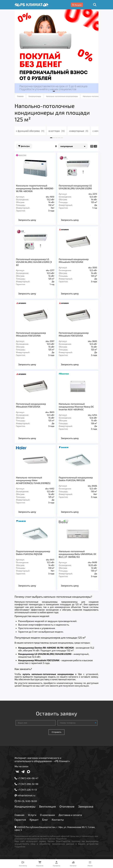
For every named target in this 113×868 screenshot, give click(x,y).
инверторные (79, 131)
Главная (19, 815)
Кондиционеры (25, 806)
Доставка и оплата (70, 815)
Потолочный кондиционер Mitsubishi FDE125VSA (74, 334)
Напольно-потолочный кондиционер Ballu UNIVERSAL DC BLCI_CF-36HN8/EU (78, 554)
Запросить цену (27, 220)
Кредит (34, 820)
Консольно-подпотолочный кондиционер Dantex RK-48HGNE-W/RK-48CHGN (35, 188)
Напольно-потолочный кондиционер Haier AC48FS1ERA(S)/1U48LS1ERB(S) (33, 480)
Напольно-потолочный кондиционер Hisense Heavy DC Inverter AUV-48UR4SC (76, 407)
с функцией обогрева (30, 131)
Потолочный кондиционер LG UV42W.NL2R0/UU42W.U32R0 (75, 187)
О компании (47, 815)
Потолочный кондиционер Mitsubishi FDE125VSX (31, 405)
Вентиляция (47, 806)
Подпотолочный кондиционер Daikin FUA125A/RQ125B (33, 553)
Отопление (67, 806)
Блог (45, 820)
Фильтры (24, 146)
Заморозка (86, 806)
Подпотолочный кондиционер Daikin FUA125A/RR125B (76, 479)
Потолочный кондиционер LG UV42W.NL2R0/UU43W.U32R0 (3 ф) (34, 262)
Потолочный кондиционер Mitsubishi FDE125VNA (31, 334)
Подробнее (61, 839)
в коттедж (57, 131)
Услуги (32, 815)
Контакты (58, 820)
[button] (54, 91)
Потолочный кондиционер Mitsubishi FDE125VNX (74, 261)
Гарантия (20, 820)
